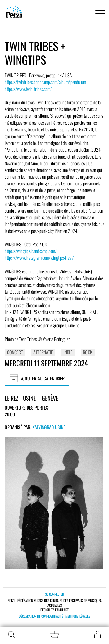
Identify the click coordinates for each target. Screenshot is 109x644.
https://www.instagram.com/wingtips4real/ (39, 258)
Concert (15, 352)
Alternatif (43, 352)
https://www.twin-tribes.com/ (28, 89)
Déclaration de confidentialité (41, 616)
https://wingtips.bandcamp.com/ (31, 251)
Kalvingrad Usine (49, 427)
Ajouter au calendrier (37, 378)
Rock (88, 352)
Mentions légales (78, 616)
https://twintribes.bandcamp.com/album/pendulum (45, 82)
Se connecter (54, 594)
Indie (68, 352)
